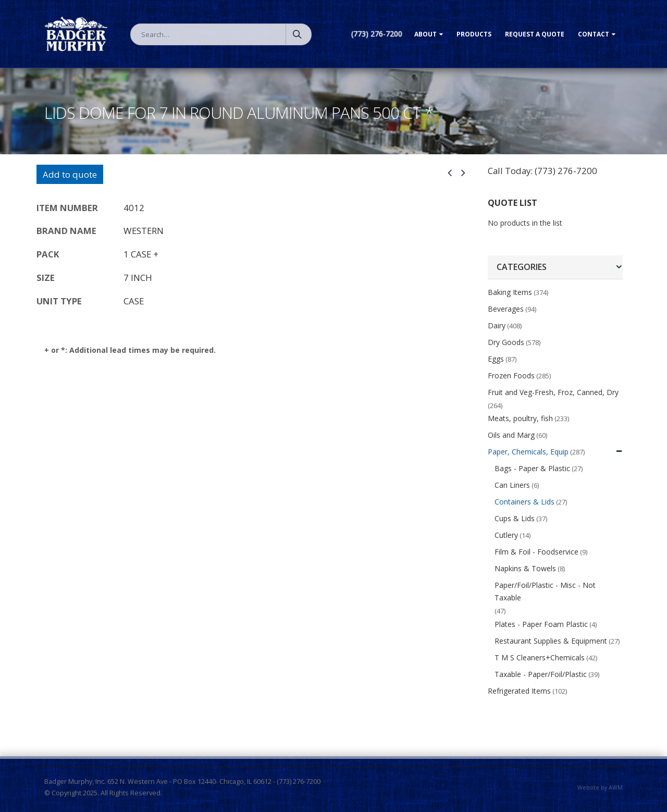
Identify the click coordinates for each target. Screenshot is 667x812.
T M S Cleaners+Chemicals (540, 657)
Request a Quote (535, 34)
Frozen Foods (511, 376)
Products (474, 34)
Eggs (496, 359)
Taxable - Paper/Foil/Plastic (541, 674)
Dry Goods (506, 342)
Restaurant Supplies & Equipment (551, 641)
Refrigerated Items (519, 691)
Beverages (506, 309)
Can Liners (512, 485)
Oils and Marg (511, 435)
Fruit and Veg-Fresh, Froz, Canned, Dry (553, 392)
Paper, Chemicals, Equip (528, 452)
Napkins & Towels (525, 568)
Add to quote (70, 174)
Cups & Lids (515, 518)
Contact (594, 34)
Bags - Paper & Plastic (532, 468)
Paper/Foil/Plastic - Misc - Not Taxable (545, 591)
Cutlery (506, 535)
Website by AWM (600, 788)
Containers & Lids (524, 502)
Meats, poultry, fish (520, 418)
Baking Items (510, 292)
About (425, 34)
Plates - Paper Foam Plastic (541, 624)
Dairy (497, 325)
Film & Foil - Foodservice (536, 552)
